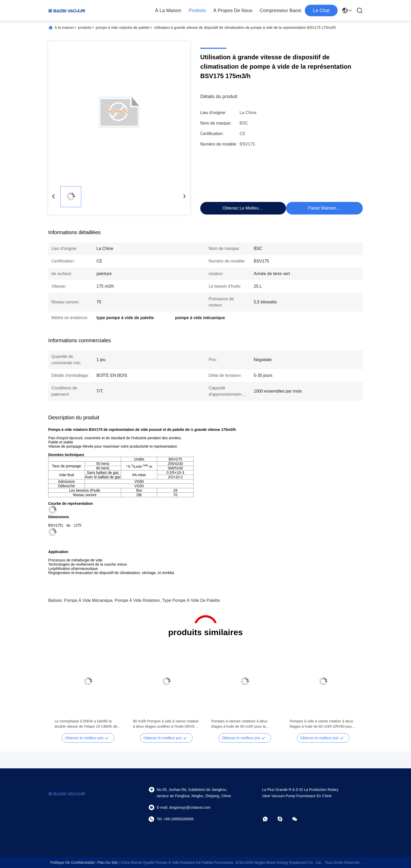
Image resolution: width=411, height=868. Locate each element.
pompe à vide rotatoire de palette (123, 28)
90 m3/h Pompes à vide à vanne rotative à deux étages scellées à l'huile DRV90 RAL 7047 (166, 724)
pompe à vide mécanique (88, 600)
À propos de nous (233, 10)
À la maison (168, 10)
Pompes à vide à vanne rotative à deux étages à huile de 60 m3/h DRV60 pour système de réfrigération (321, 724)
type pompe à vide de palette (191, 600)
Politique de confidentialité (72, 862)
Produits (197, 10)
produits (85, 28)
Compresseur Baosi (280, 10)
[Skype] (284, 819)
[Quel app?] (269, 819)
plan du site (107, 862)
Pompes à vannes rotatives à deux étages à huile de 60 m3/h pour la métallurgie (239, 724)
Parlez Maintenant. (326, 208)
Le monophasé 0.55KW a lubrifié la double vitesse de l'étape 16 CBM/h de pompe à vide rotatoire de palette (86, 724)
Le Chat (321, 10)
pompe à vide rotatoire (137, 600)
